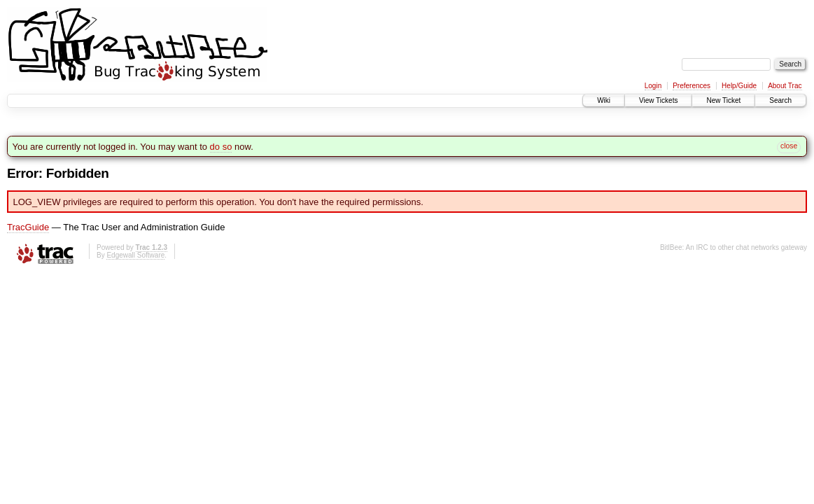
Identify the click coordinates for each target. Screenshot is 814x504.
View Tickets (658, 100)
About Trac (785, 86)
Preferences (692, 86)
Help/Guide (739, 86)
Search (780, 100)
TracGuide (28, 227)
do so (221, 147)
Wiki (604, 100)
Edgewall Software (135, 255)
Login (653, 86)
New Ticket (723, 100)
